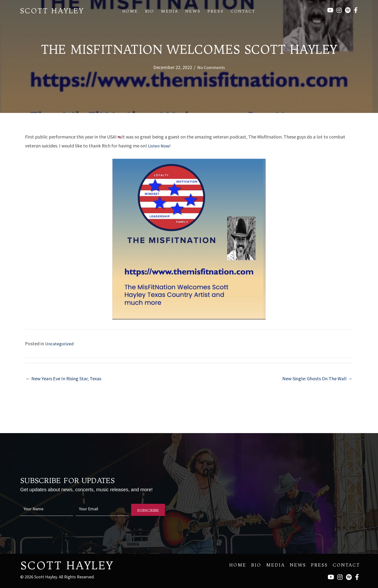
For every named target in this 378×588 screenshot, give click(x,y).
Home (130, 11)
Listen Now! (160, 145)
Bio (150, 11)
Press (216, 11)
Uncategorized (60, 343)
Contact (243, 11)
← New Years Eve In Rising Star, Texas (63, 378)
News (193, 11)
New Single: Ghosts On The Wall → (317, 378)
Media (170, 11)
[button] (148, 509)
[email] (102, 509)
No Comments (211, 67)
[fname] (47, 509)
